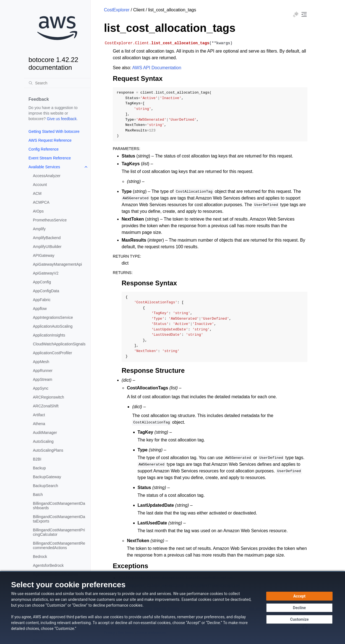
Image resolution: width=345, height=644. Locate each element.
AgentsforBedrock (48, 565)
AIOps (38, 211)
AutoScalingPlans (48, 450)
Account (40, 185)
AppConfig (42, 282)
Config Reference (44, 149)
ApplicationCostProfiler (53, 353)
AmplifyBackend (47, 238)
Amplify (39, 229)
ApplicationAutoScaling (53, 326)
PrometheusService (50, 220)
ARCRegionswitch (49, 397)
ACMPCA (41, 202)
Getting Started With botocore (54, 131)
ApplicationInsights (49, 335)
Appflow (40, 309)
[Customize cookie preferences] (299, 619)
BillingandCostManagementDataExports (59, 519)
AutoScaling (43, 441)
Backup (39, 468)
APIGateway (44, 255)
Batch (38, 495)
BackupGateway (47, 477)
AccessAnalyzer (47, 176)
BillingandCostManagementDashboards (59, 506)
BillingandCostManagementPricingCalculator (59, 532)
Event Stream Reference (50, 158)
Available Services (44, 167)
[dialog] (172, 608)
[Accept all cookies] (299, 596)
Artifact (39, 415)
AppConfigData (46, 291)
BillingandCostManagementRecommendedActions (59, 545)
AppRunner (43, 371)
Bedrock (40, 557)
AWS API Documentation (157, 68)
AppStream (43, 379)
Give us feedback (62, 119)
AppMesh (41, 362)
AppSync (41, 388)
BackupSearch (45, 486)
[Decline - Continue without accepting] (299, 608)
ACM (37, 193)
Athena (39, 424)
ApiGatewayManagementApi (57, 264)
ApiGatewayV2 (46, 273)
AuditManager (45, 433)
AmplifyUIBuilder (47, 247)
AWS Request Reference (50, 140)
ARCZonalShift (46, 406)
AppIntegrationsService (53, 317)
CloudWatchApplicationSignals (59, 344)
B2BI (37, 459)
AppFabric (42, 300)
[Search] (57, 83)
